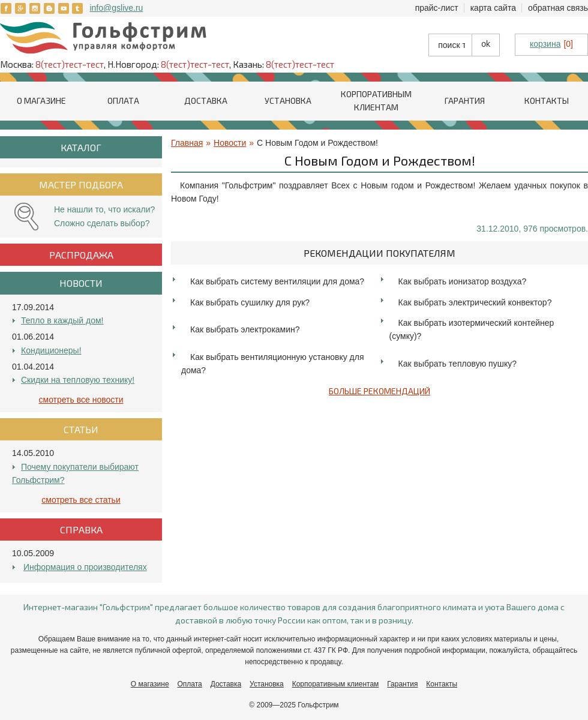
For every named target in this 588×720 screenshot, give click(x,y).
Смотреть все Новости (81, 400)
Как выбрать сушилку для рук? (250, 302)
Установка (288, 100)
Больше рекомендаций (379, 391)
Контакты (547, 100)
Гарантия (465, 100)
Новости (230, 143)
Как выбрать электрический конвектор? (475, 302)
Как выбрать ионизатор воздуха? (463, 281)
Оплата (123, 100)
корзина (545, 44)
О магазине (41, 100)
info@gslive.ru (116, 8)
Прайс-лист (437, 8)
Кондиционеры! (51, 350)
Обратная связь (558, 8)
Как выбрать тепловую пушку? (457, 364)
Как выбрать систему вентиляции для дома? (277, 281)
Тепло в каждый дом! (62, 320)
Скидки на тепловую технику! (78, 380)
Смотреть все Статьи (81, 500)
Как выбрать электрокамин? (245, 329)
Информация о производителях (85, 567)
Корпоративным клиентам (336, 684)
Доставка (206, 100)
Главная (187, 143)
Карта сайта (493, 8)
